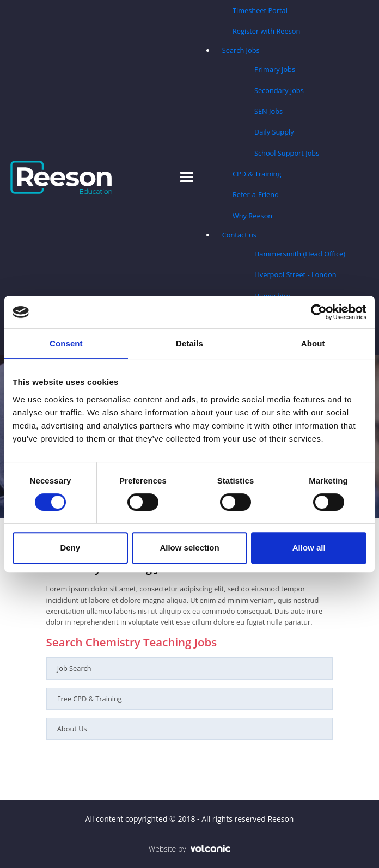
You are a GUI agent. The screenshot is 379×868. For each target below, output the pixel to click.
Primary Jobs (275, 69)
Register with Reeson (266, 31)
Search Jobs (241, 50)
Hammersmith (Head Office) (300, 254)
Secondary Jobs (279, 90)
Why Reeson (252, 216)
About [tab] (313, 343)
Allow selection (189, 548)
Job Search (74, 668)
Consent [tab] (66, 343)
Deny (70, 548)
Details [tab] (189, 343)
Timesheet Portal (260, 10)
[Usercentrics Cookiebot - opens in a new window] (319, 312)
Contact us (239, 235)
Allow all (309, 548)
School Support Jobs (287, 153)
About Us (72, 729)
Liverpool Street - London (295, 274)
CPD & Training (257, 174)
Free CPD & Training (90, 699)
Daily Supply (274, 132)
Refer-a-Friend (256, 194)
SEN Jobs (268, 111)
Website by (190, 849)
